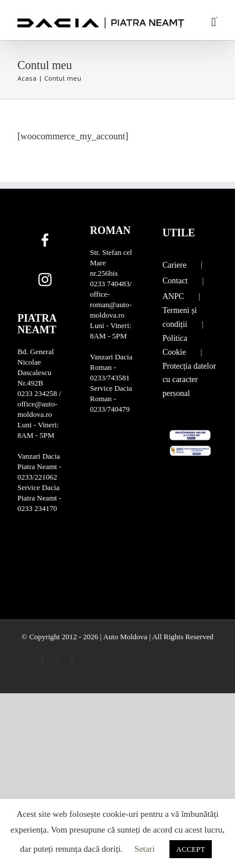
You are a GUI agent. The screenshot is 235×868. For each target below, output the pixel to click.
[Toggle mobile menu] (214, 22)
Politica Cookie (175, 345)
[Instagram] (45, 279)
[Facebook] (45, 240)
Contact (175, 281)
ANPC (173, 296)
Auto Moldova (126, 637)
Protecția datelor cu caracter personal (189, 380)
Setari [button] (145, 849)
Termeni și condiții (180, 317)
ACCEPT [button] (191, 849)
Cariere (174, 265)
